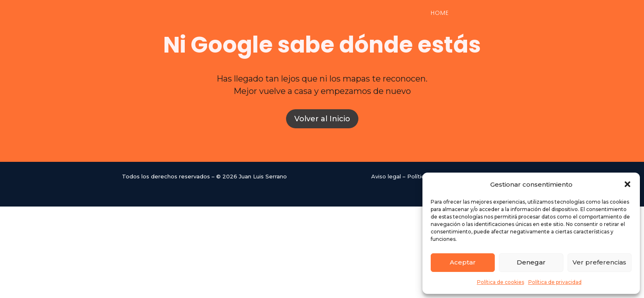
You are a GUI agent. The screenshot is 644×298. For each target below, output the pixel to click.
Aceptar (463, 262)
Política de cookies (501, 282)
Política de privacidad (555, 282)
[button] (627, 184)
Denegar (531, 262)
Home (440, 13)
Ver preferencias (599, 262)
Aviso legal (386, 176)
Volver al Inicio (322, 119)
